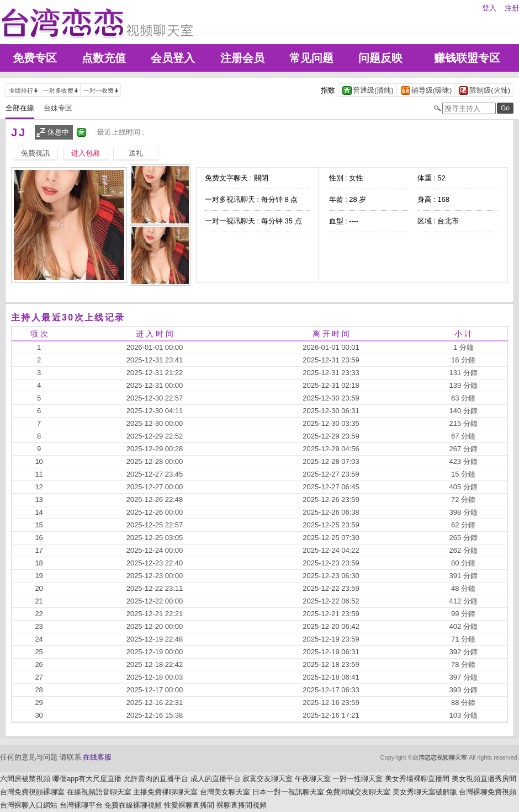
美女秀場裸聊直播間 (417, 779)
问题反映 (380, 58)
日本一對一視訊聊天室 (288, 792)
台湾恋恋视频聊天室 (440, 757)
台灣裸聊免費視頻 (488, 792)
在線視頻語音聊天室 (99, 792)
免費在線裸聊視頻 (133, 805)
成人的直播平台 (216, 779)
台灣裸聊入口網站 (29, 805)
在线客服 (97, 757)
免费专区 (35, 58)
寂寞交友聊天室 (268, 779)
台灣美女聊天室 (225, 792)
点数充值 (104, 58)
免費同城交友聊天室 (358, 792)
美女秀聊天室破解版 (425, 792)
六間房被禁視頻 (25, 779)
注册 (512, 8)
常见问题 (311, 58)
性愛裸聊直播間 (189, 805)
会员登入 (173, 58)
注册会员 (242, 58)
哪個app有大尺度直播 (87, 779)
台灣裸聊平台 (81, 805)
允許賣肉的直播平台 (156, 779)
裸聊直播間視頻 (242, 805)
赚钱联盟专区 (467, 58)
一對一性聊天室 (358, 779)
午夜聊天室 (313, 779)
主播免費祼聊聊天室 (165, 792)
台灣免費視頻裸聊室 (32, 792)
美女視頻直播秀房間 (484, 779)
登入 (489, 8)
